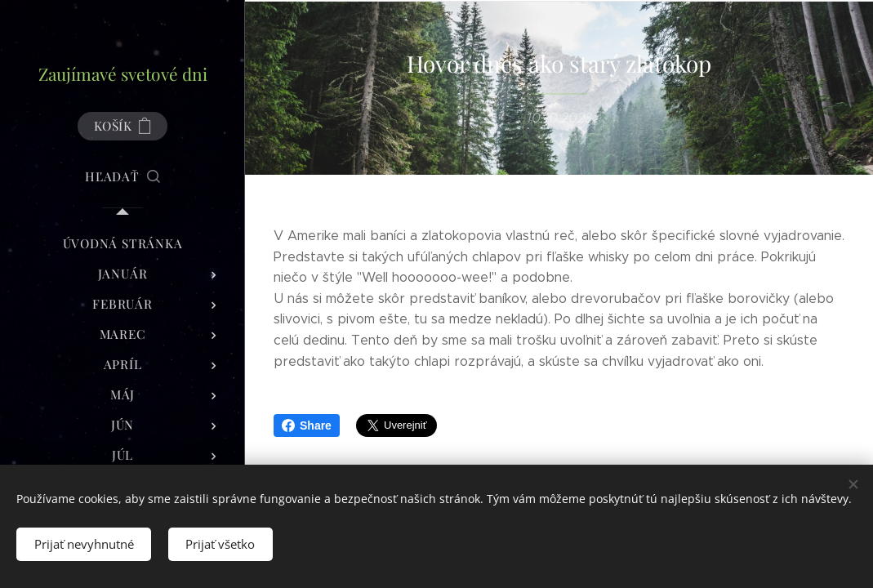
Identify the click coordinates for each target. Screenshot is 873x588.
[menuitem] (122, 244)
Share (307, 425)
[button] (122, 176)
